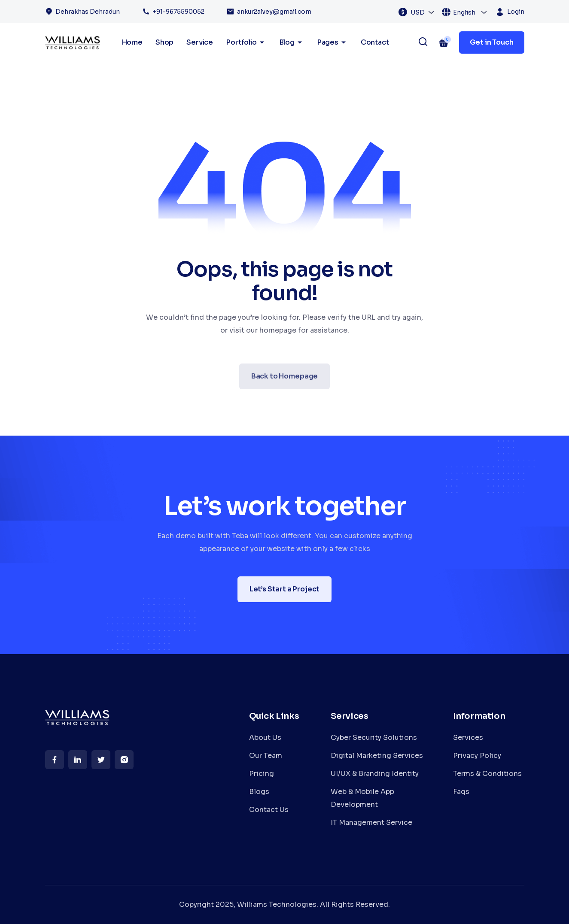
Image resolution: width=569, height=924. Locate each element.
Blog (292, 42)
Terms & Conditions (487, 774)
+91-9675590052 (178, 12)
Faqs (461, 792)
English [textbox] (464, 12)
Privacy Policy (477, 756)
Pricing (262, 774)
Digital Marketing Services (377, 756)
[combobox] (423, 12)
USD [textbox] (418, 12)
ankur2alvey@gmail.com (274, 12)
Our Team (266, 756)
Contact (375, 42)
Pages (332, 42)
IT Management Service (371, 823)
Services (468, 738)
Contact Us (269, 810)
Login (516, 12)
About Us (265, 738)
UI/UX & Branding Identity (375, 774)
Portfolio (246, 42)
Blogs (259, 792)
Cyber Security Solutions (374, 738)
